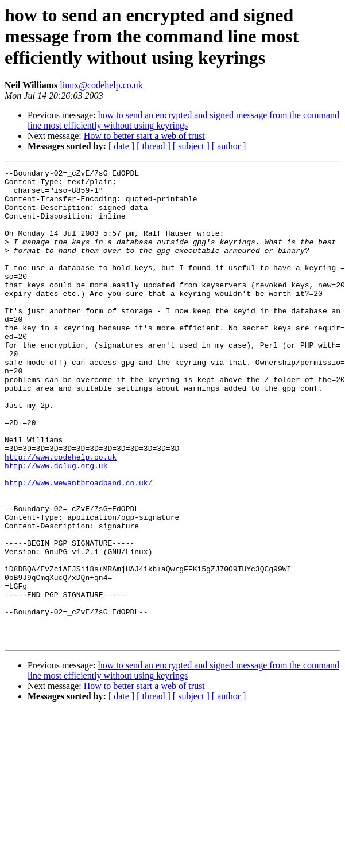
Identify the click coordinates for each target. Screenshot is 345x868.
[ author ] (229, 146)
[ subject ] (191, 146)
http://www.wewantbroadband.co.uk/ (78, 546)
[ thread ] (154, 146)
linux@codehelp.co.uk (101, 85)
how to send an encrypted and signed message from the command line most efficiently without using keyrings (183, 120)
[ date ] (121, 146)
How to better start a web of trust (144, 136)
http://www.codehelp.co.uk (61, 515)
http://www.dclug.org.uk (56, 526)
